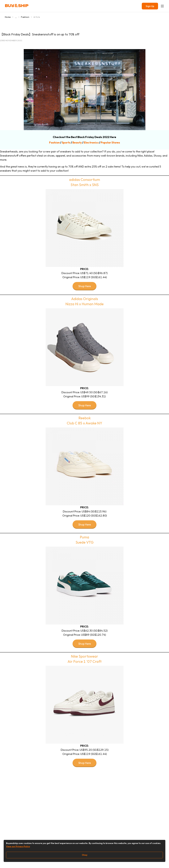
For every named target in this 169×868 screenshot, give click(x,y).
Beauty (77, 143)
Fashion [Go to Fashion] (25, 17)
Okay (85, 855)
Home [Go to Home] (8, 17)
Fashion (54, 143)
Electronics (91, 143)
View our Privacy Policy (18, 846)
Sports (66, 143)
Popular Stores (110, 143)
